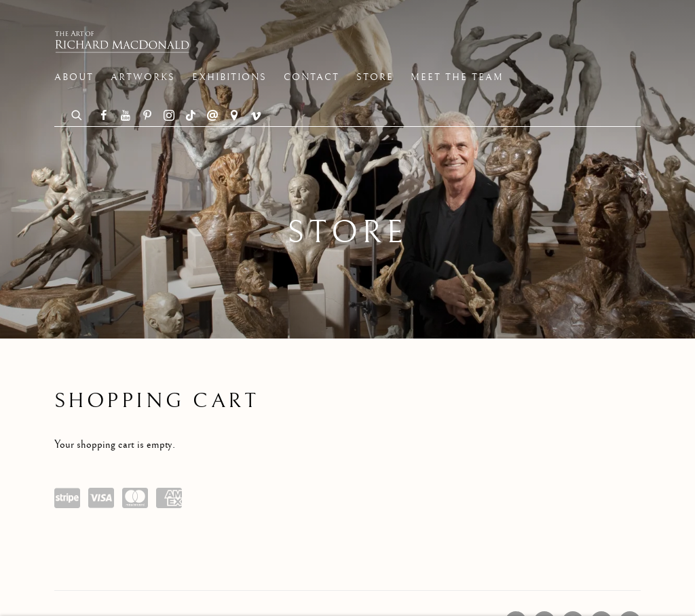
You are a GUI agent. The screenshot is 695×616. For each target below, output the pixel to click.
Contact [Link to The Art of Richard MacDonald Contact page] (312, 77)
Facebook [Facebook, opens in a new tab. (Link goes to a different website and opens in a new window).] (104, 116)
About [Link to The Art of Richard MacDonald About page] (74, 77)
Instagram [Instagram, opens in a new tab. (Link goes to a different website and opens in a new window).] (169, 116)
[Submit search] (77, 114)
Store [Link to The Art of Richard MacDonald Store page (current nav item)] (375, 77)
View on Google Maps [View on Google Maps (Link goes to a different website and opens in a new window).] (234, 116)
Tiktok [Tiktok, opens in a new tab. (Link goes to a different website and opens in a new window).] (191, 116)
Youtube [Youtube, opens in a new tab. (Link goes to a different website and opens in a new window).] (126, 116)
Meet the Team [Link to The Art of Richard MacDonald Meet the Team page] (457, 77)
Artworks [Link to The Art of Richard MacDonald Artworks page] (143, 77)
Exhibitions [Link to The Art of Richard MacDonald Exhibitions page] (229, 77)
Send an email (212, 116)
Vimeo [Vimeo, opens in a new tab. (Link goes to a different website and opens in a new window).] (256, 116)
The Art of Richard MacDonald (122, 42)
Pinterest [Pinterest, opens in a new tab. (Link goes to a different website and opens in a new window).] (147, 116)
